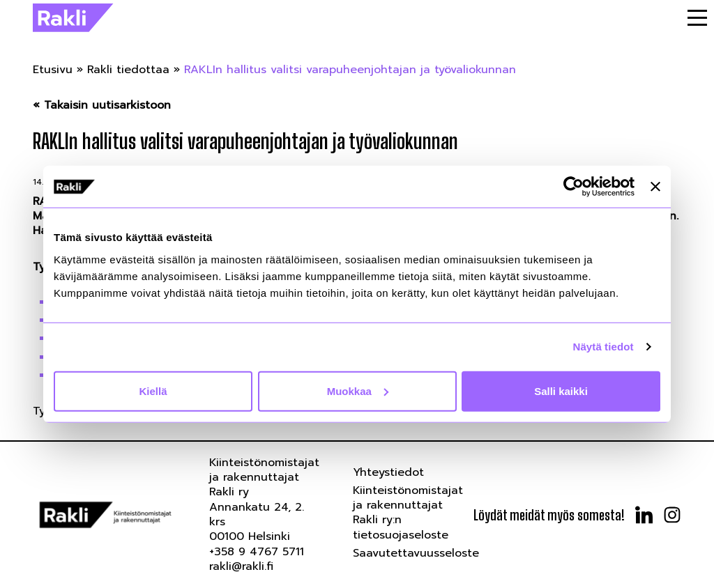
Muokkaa (358, 390)
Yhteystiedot (388, 472)
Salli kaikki (561, 390)
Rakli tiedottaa (128, 70)
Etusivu (53, 70)
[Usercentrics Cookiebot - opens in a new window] (574, 187)
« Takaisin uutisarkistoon (102, 106)
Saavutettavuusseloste (416, 553)
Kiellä (153, 390)
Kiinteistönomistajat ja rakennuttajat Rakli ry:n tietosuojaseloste (408, 513)
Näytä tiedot (603, 347)
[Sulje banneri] (655, 187)
